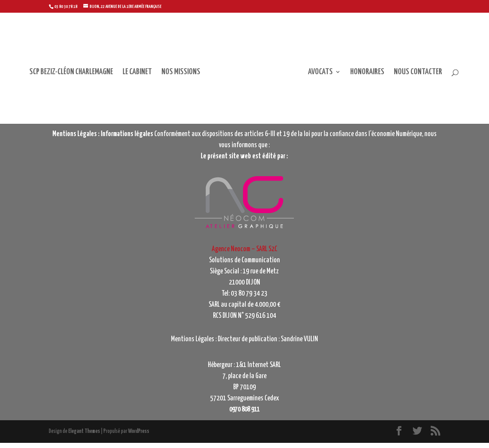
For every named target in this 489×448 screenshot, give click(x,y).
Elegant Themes (84, 436)
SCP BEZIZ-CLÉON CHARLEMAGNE (61, 78)
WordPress (139, 436)
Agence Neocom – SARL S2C (244, 254)
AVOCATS (331, 78)
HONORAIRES (378, 78)
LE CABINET (127, 78)
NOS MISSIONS (171, 78)
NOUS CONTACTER (428, 78)
